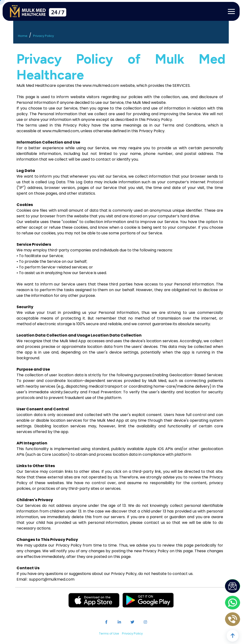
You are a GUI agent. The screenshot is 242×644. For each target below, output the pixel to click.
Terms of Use (109, 633)
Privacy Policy (43, 36)
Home (23, 36)
